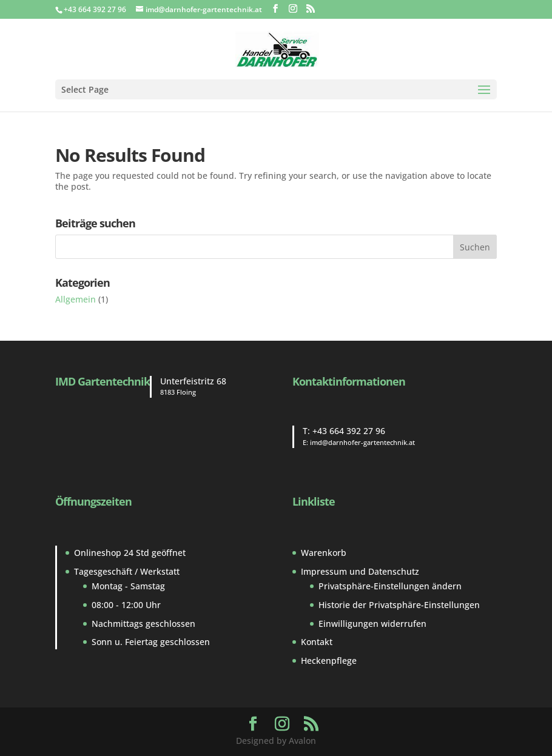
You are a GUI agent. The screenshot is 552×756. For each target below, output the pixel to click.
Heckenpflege (329, 661)
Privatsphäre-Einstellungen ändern (390, 586)
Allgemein (76, 299)
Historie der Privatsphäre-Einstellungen (399, 605)
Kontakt (317, 642)
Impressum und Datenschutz (360, 571)
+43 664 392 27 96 (349, 431)
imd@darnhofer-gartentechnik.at (362, 442)
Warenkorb (324, 553)
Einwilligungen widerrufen (372, 624)
